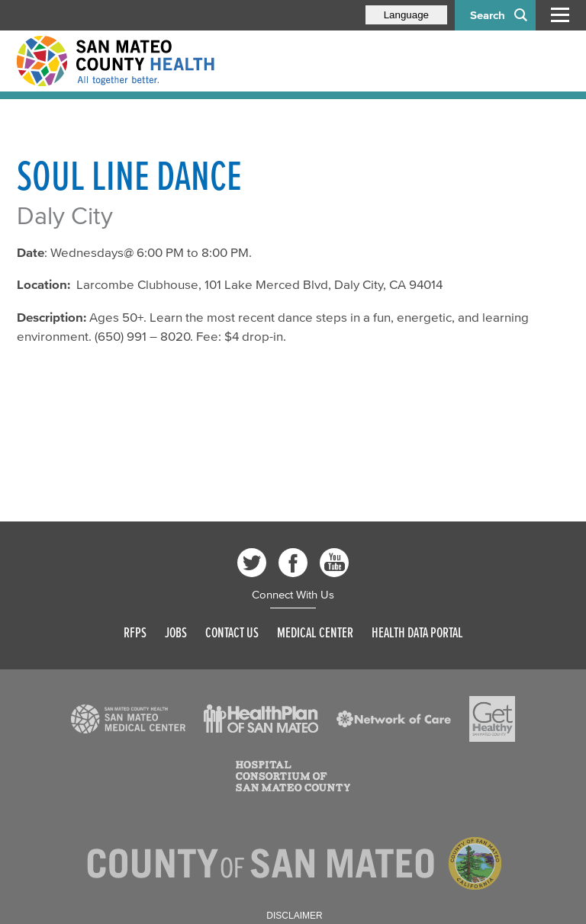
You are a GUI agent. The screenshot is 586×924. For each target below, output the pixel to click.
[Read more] (128, 719)
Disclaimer (294, 916)
